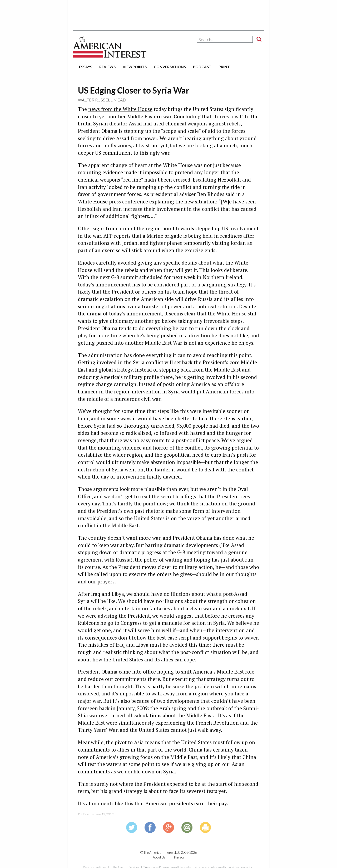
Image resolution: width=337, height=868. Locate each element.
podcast (202, 67)
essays (86, 67)
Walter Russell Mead (102, 100)
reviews (107, 67)
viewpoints (135, 67)
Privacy (179, 857)
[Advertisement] (168, 13)
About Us (159, 857)
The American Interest (110, 47)
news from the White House (120, 109)
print (224, 67)
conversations (170, 67)
